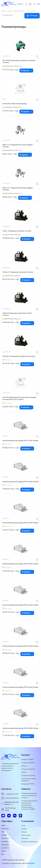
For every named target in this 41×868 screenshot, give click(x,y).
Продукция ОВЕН (27, 760)
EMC (3, 832)
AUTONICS (5, 848)
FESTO (4, 851)
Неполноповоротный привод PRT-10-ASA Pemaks (20, 441)
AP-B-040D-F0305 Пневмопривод (15, 104)
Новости (24, 832)
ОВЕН (3, 826)
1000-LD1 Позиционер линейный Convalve (18, 272)
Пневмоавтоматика (28, 763)
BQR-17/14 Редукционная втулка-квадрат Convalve (18, 146)
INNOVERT (5, 842)
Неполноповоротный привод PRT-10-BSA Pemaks (20, 482)
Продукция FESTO (28, 784)
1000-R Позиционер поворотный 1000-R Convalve (17, 314)
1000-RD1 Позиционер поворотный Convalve (19, 356)
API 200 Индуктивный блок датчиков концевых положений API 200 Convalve (19, 399)
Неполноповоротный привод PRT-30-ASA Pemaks (20, 605)
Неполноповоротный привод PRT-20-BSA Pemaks (20, 564)
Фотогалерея (26, 835)
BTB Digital (30, 863)
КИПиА (24, 772)
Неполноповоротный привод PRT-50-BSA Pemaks (20, 728)
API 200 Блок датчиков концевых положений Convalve (19, 62)
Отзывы (24, 829)
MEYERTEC (5, 829)
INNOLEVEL (5, 838)
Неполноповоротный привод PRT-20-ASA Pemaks (20, 523)
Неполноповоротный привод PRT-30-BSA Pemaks (20, 646)
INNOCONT (5, 845)
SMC (3, 855)
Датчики (24, 766)
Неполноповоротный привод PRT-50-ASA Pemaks (20, 687)
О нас (23, 826)
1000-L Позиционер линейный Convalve (17, 231)
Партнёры (25, 838)
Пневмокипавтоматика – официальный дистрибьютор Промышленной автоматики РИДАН (30, 805)
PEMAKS (4, 835)
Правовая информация (29, 842)
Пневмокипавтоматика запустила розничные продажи (29, 796)
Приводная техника (28, 776)
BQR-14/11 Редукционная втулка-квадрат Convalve (18, 189)
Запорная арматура (28, 769)
